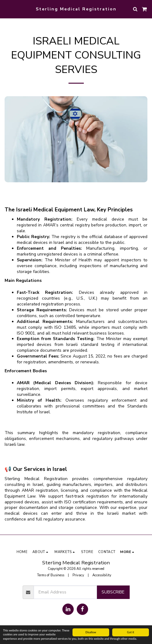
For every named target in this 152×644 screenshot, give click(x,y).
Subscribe (113, 592)
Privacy (78, 575)
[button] (7, 9)
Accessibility (102, 575)
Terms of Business (51, 575)
